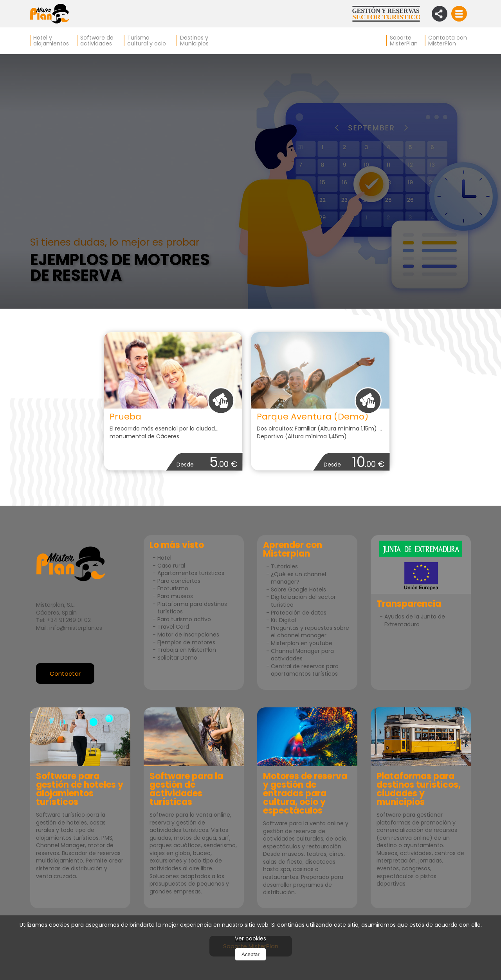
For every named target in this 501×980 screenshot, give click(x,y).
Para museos (175, 596)
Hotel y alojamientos (51, 41)
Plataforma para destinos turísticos (192, 608)
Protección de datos (299, 613)
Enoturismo (173, 588)
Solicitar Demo (177, 658)
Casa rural (171, 566)
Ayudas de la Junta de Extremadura (415, 620)
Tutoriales (284, 566)
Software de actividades (97, 41)
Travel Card (173, 627)
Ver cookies (250, 938)
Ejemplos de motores (186, 642)
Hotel (164, 558)
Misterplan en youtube (302, 643)
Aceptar (250, 954)
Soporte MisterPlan (404, 41)
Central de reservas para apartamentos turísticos (305, 670)
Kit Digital (283, 620)
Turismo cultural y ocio (147, 41)
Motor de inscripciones (188, 635)
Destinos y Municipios (194, 41)
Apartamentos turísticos (191, 573)
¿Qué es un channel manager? (298, 578)
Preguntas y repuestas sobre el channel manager (310, 632)
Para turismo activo (184, 619)
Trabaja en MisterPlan (187, 650)
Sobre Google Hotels (298, 589)
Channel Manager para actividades (302, 655)
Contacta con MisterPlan (448, 41)
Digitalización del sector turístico (303, 601)
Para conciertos (179, 581)
